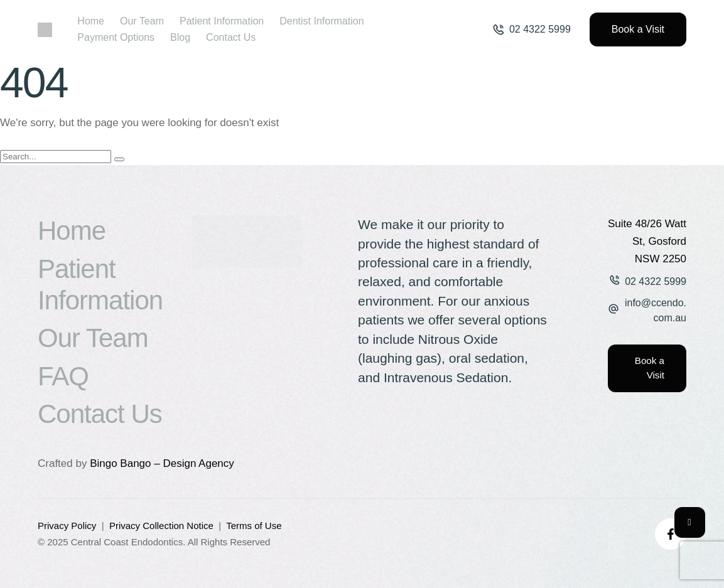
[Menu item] (91, 21)
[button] (532, 29)
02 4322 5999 (656, 281)
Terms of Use (254, 526)
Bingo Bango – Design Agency (162, 463)
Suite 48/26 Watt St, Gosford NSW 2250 (647, 241)
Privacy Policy (67, 526)
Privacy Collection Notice (161, 526)
